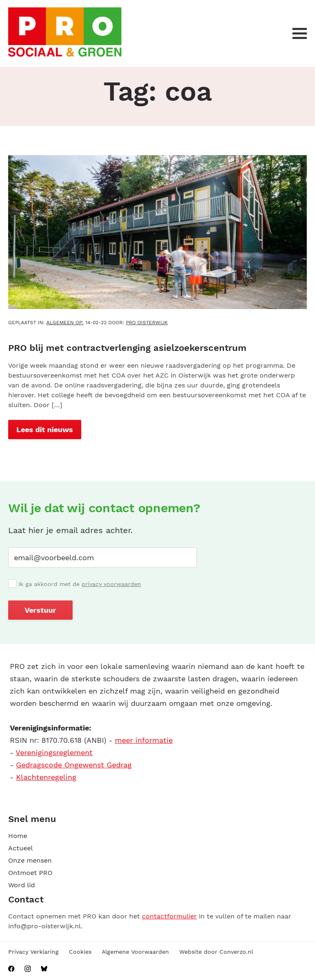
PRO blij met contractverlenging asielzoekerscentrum (127, 348)
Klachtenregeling (46, 777)
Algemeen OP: (65, 323)
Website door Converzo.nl (216, 952)
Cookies (80, 952)
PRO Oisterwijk (147, 323)
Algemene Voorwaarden (135, 952)
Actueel (21, 848)
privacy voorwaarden (111, 584)
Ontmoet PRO (30, 873)
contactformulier (169, 916)
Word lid (22, 885)
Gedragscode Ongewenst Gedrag (74, 765)
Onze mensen (30, 860)
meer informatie (144, 740)
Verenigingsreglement (54, 752)
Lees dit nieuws (45, 429)
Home (18, 836)
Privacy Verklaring (33, 952)
